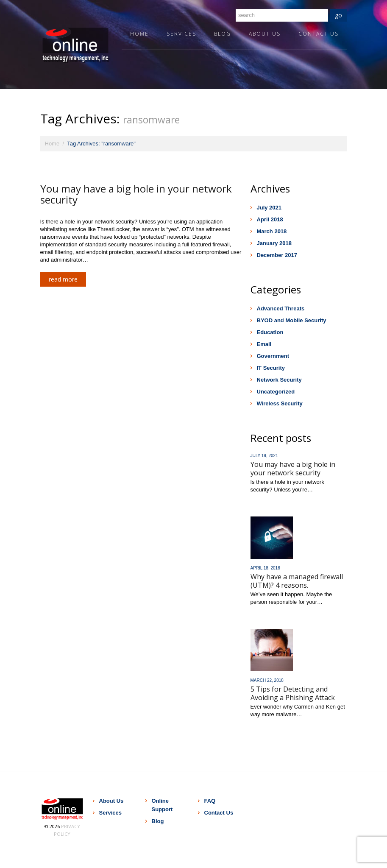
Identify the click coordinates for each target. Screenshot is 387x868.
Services (181, 34)
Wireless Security (280, 403)
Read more (63, 279)
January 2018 (274, 243)
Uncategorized (276, 392)
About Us (265, 34)
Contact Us (319, 34)
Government (273, 356)
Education (270, 332)
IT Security (271, 368)
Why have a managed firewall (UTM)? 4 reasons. (297, 581)
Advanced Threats (281, 308)
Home (139, 34)
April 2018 (270, 219)
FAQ (210, 801)
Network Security (279, 380)
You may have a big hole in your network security (136, 194)
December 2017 (277, 255)
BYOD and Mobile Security (292, 320)
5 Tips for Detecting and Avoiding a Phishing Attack (293, 693)
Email (264, 344)
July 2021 (269, 208)
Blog (223, 34)
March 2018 (272, 231)
